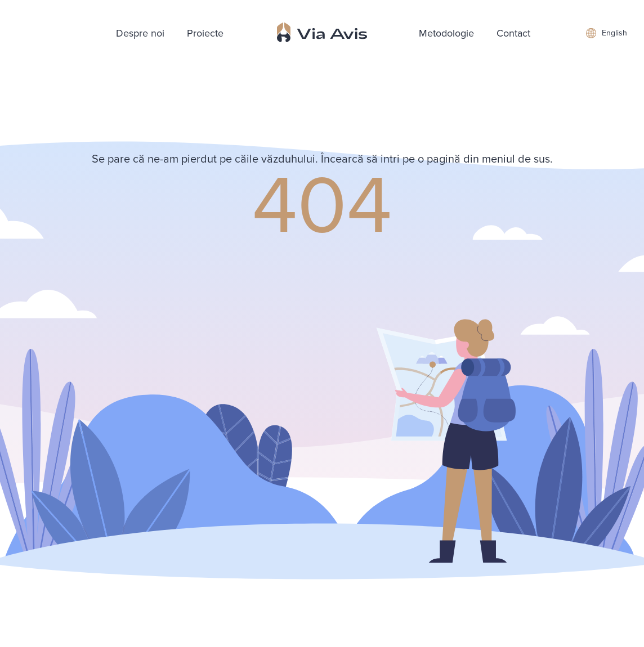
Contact (513, 33)
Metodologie (446, 33)
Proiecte (205, 33)
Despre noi (140, 33)
